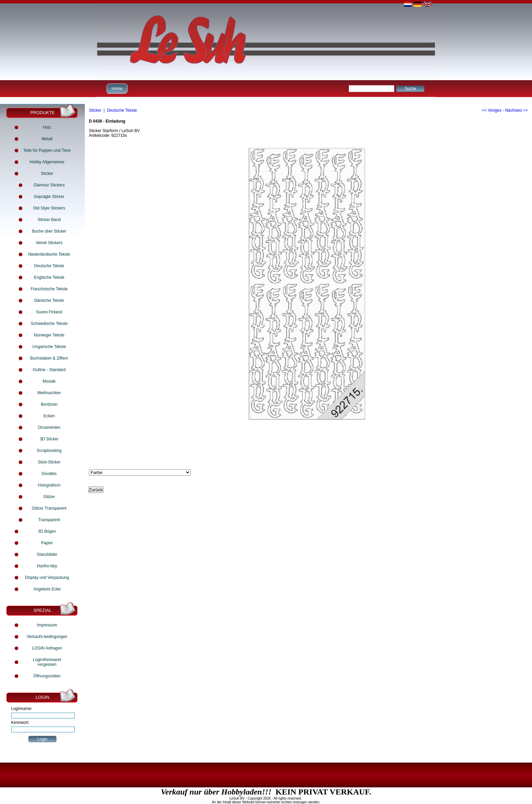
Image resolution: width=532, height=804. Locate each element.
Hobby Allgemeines (47, 162)
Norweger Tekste (49, 335)
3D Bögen (47, 531)
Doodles (49, 474)
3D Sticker (49, 439)
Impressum (47, 625)
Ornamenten (49, 427)
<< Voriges (492, 110)
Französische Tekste (49, 289)
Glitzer (49, 497)
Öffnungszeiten (47, 676)
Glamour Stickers (49, 185)
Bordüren (49, 404)
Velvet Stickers (49, 243)
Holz (47, 127)
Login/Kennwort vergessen (47, 662)
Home (116, 88)
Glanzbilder (47, 554)
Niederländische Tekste (49, 254)
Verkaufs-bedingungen (47, 637)
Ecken (49, 416)
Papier (47, 543)
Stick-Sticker (49, 462)
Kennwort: (20, 723)
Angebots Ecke (47, 589)
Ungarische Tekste (49, 347)
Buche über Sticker (49, 231)
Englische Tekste (49, 277)
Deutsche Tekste (49, 266)
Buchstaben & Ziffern (49, 358)
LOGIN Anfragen (47, 648)
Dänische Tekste (49, 300)
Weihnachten (49, 393)
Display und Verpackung (47, 578)
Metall (47, 139)
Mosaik (49, 381)
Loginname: (22, 709)
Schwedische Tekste (49, 324)
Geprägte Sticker (49, 197)
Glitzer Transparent (49, 508)
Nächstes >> (517, 110)
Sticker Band (49, 220)
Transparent (49, 520)
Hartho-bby (47, 566)
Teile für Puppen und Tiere (47, 150)
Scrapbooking (49, 451)
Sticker (47, 173)
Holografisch (49, 485)
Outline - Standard (49, 370)
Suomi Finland (49, 312)
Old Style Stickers (49, 208)
